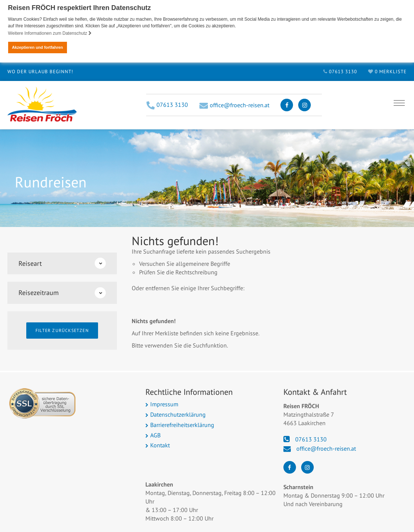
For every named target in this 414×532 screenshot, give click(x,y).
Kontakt (160, 445)
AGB (155, 435)
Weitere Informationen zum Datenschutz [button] (50, 33)
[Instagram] (304, 105)
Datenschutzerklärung (178, 414)
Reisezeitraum (62, 292)
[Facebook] (287, 105)
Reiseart (62, 263)
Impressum (164, 404)
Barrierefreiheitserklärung (182, 424)
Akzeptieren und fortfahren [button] (37, 47)
